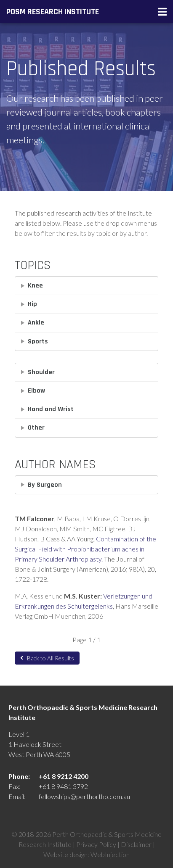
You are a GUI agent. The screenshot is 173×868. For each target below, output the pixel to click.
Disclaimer (136, 844)
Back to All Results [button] (47, 658)
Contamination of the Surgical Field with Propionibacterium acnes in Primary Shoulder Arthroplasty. (85, 549)
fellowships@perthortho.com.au (84, 796)
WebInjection (110, 854)
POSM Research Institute (53, 12)
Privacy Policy (96, 844)
